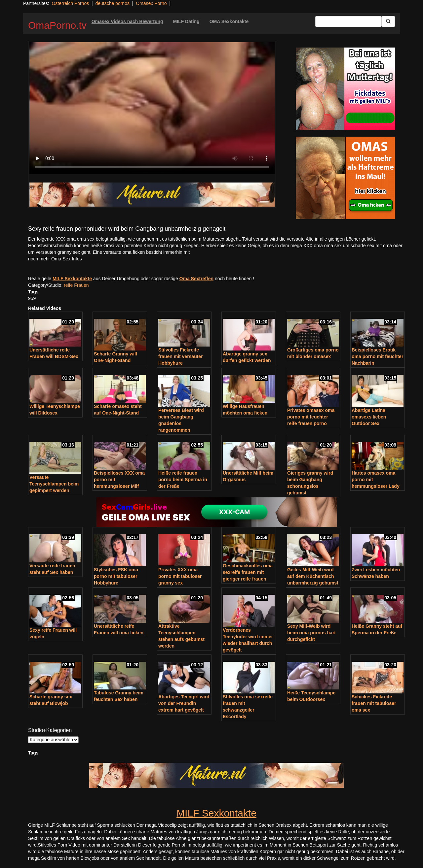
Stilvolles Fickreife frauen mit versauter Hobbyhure (181, 356)
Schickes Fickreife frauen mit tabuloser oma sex (374, 703)
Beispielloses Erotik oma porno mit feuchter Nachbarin (377, 356)
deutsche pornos (112, 3)
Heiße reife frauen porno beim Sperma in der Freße (183, 480)
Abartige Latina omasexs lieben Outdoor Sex (369, 417)
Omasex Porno (151, 3)
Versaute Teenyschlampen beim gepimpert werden (54, 484)
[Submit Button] (388, 21)
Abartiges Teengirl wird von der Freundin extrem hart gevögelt (184, 703)
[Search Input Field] (348, 21)
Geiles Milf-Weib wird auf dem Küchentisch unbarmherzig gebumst (313, 576)
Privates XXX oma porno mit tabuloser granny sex (180, 576)
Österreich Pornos (70, 3)
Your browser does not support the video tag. (152, 108)
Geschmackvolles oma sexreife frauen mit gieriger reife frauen (248, 572)
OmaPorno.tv (57, 25)
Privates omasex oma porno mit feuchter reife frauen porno (311, 417)
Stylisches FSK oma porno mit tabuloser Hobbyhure (116, 576)
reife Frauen (76, 285)
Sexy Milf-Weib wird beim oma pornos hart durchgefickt (311, 633)
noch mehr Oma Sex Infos (55, 259)
